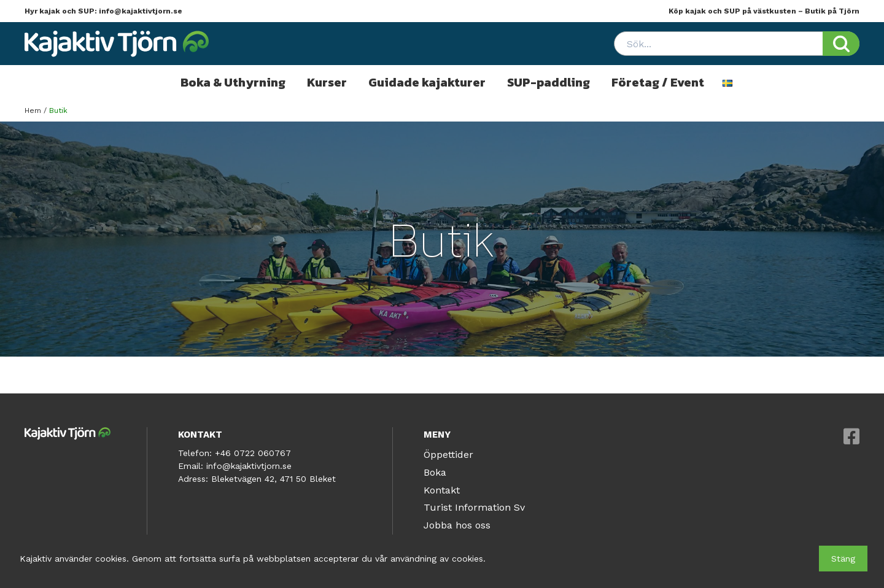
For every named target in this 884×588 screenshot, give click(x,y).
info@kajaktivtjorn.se (141, 11)
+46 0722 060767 (253, 453)
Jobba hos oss (457, 525)
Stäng (843, 559)
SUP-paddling (549, 82)
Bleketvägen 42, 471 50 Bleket (273, 479)
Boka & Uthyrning (233, 82)
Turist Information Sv (474, 507)
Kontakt (442, 490)
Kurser (327, 82)
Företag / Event (658, 82)
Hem (33, 110)
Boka (435, 472)
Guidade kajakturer (427, 82)
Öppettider (448, 455)
